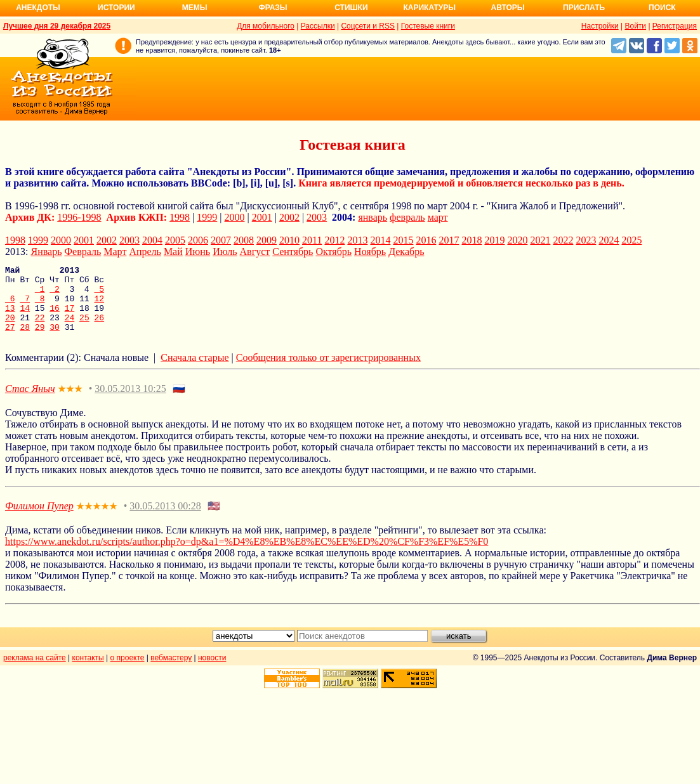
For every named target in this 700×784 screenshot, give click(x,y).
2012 (334, 240)
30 (55, 340)
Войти (635, 26)
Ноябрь (370, 252)
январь (373, 217)
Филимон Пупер (39, 519)
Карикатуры (429, 8)
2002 (289, 217)
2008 (244, 240)
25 (84, 329)
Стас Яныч (30, 402)
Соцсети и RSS (368, 26)
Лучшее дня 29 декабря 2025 (57, 26)
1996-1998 (79, 217)
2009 (267, 240)
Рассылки (318, 26)
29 (40, 340)
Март (115, 252)
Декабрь (406, 252)
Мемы (195, 8)
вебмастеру (171, 671)
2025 (631, 240)
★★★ (70, 402)
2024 (609, 240)
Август (255, 252)
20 (10, 329)
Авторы (508, 8)
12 (99, 306)
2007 (221, 240)
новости (212, 671)
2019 (494, 240)
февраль (407, 217)
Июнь (198, 252)
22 (40, 329)
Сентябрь (293, 252)
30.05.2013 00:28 (165, 519)
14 (25, 317)
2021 (540, 240)
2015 (403, 240)
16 (55, 317)
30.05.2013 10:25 (130, 402)
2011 (312, 240)
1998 (180, 217)
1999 (207, 217)
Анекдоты (38, 8)
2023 (586, 240)
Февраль (83, 252)
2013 (357, 240)
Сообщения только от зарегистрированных (328, 371)
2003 (317, 217)
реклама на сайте (35, 671)
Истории (116, 8)
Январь (46, 252)
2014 (380, 240)
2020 (517, 240)
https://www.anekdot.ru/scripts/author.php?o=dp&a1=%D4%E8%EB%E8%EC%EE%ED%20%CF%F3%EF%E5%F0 (247, 555)
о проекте (128, 671)
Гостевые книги (428, 26)
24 (70, 329)
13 (10, 317)
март (438, 217)
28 (25, 340)
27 (10, 340)
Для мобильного (266, 26)
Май (173, 252)
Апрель (145, 252)
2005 (175, 240)
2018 (472, 240)
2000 (235, 217)
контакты (88, 671)
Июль (225, 252)
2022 (563, 240)
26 (99, 329)
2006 (198, 240)
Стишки (351, 8)
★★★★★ (97, 520)
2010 (289, 240)
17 (70, 317)
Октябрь (333, 252)
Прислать (584, 8)
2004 (152, 240)
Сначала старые (195, 371)
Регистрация (675, 26)
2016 (426, 240)
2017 (449, 240)
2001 (262, 217)
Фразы (273, 8)
